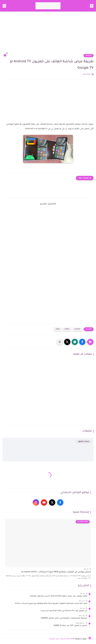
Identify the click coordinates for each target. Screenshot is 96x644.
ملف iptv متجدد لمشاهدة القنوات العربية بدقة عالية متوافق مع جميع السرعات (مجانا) (51, 604)
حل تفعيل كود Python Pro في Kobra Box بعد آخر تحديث (64, 611)
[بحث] (4, 6)
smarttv (88, 55)
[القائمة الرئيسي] (92, 6)
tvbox (58, 329)
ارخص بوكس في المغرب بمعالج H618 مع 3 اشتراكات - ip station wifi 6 (56, 572)
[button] (82, 342)
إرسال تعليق (84, 441)
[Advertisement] (48, 34)
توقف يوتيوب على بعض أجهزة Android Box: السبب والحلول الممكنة (59, 596)
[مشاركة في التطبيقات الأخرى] (60, 342)
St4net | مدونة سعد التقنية (61, 639)
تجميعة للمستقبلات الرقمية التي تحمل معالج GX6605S (64, 618)
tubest (67, 329)
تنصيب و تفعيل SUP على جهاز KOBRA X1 (70, 626)
